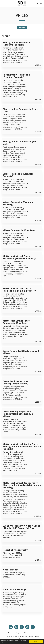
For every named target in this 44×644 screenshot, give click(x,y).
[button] (3, 3)
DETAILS (22, 27)
